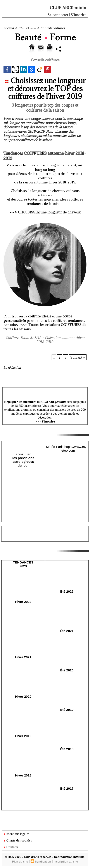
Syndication (43, 862)
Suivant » (78, 357)
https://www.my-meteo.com (73, 449)
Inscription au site (66, 862)
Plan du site (20, 862)
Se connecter (58, 15)
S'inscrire (79, 15)
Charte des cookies (18, 840)
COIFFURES (27, 28)
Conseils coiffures (53, 28)
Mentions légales (16, 834)
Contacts (11, 847)
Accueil (9, 28)
